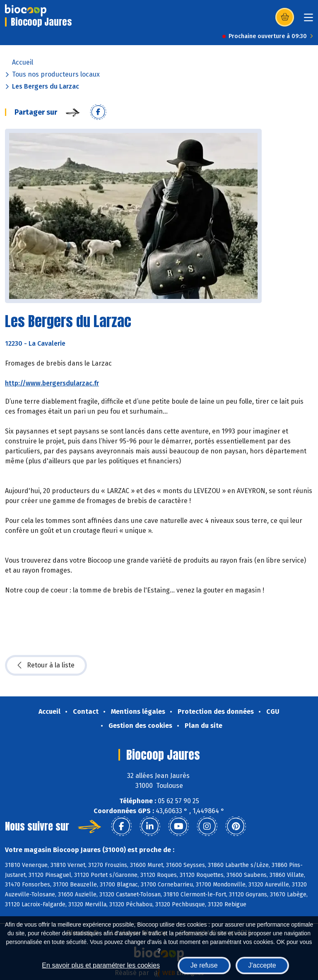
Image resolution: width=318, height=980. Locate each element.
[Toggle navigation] (308, 20)
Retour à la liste (46, 665)
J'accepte (262, 965)
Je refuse (204, 965)
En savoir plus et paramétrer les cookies (101, 965)
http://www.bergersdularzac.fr (52, 383)
